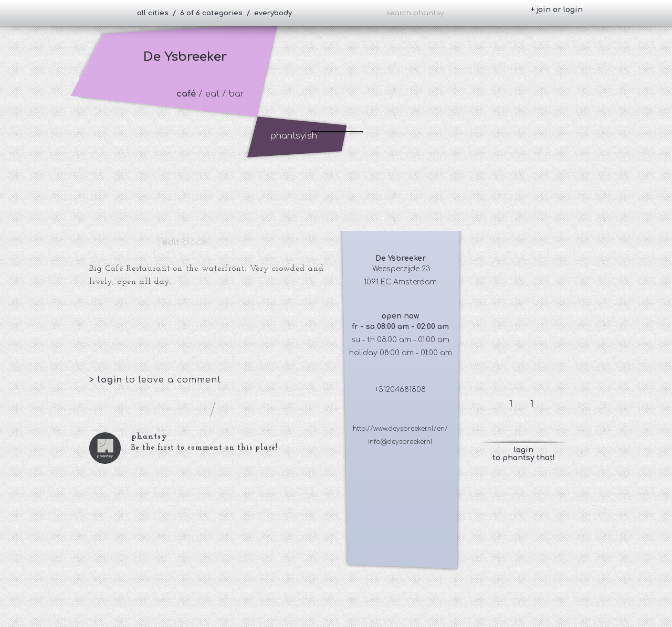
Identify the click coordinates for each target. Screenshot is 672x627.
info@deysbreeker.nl (400, 442)
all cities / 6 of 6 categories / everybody (214, 13)
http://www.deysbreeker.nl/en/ (400, 429)
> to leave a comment (155, 380)
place (184, 242)
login (112, 380)
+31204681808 (400, 390)
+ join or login (556, 10)
